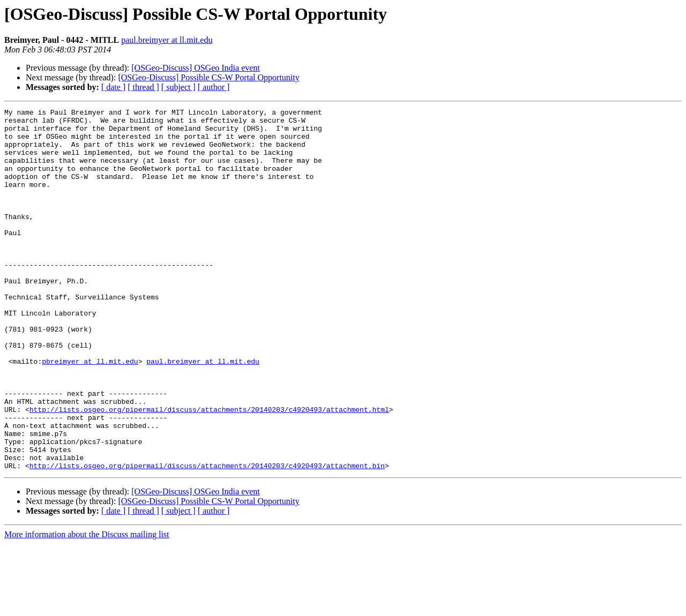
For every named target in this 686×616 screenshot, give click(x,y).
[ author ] (214, 87)
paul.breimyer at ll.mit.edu (167, 40)
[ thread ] (143, 87)
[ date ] (113, 87)
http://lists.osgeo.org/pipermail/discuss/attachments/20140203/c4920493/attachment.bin (207, 538)
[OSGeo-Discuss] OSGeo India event (196, 68)
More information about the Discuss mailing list (87, 607)
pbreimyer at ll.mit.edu (90, 412)
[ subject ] (178, 87)
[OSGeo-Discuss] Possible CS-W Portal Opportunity (208, 77)
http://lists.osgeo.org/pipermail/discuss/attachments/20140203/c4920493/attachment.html (209, 470)
